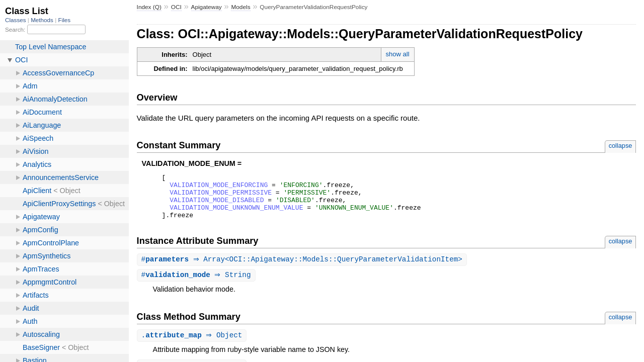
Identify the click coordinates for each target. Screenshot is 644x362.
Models (240, 7)
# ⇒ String (197, 285)
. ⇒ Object (193, 346)
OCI (176, 7)
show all (398, 54)
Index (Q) (149, 7)
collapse (621, 146)
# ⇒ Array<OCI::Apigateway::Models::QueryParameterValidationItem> (303, 269)
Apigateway (207, 7)
